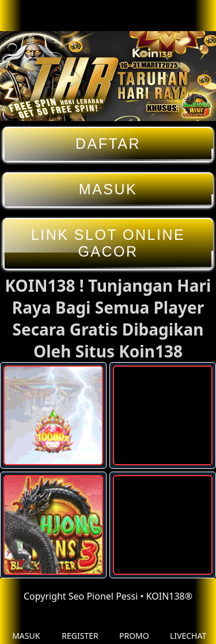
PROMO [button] (134, 627)
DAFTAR (108, 144)
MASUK (108, 189)
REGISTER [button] (80, 627)
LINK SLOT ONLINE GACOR (108, 243)
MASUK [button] (26, 627)
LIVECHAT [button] (188, 627)
